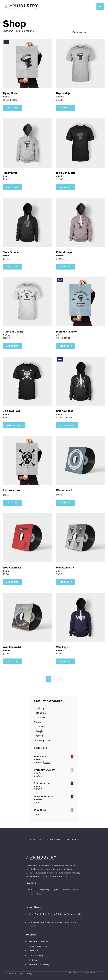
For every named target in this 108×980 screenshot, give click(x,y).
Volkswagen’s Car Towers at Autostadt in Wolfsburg (52, 922)
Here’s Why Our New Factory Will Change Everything (53, 914)
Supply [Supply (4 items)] (40, 894)
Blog (31, 974)
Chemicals (33, 951)
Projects (23, 974)
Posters (38, 736)
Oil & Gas (33, 960)
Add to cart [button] (12, 108)
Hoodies (41, 713)
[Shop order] (86, 33)
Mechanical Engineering (39, 941)
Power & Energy (36, 955)
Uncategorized (43, 740)
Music (37, 722)
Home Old (13, 974)
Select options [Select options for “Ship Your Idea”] (14, 425)
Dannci (96, 973)
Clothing (39, 708)
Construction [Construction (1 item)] (32, 890)
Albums (40, 727)
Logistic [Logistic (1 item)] (55, 890)
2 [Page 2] (54, 679)
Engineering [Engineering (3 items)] (45, 890)
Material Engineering (38, 946)
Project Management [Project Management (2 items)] (69, 890)
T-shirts (41, 718)
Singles (40, 731)
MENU (100, 6)
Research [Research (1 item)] (30, 894)
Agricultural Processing (39, 965)
